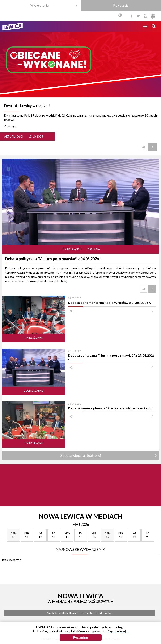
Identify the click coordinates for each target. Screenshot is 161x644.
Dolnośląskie (71, 249)
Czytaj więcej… (118, 631)
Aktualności (14, 136)
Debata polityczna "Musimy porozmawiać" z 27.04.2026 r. (111, 357)
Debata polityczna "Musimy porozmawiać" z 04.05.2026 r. (53, 259)
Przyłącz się (121, 5)
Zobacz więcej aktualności (80, 455)
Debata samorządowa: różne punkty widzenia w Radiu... (111, 408)
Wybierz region (40, 5)
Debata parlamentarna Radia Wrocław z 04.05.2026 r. (109, 303)
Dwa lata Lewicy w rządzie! (27, 106)
